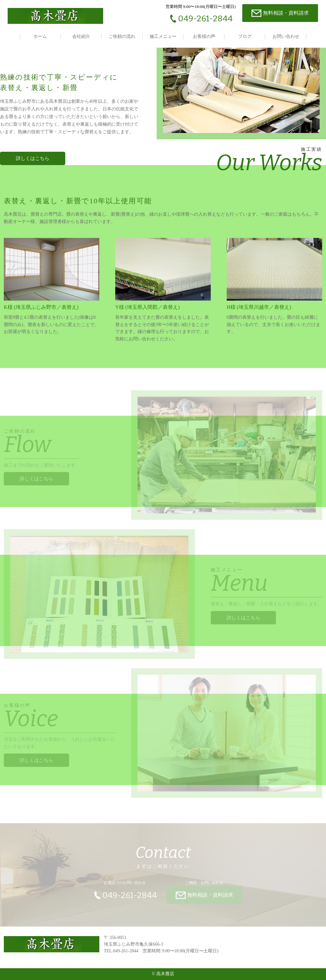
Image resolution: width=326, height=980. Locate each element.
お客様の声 (204, 36)
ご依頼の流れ (122, 36)
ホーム (40, 36)
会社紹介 (81, 36)
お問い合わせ (286, 36)
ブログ (245, 36)
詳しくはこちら (36, 476)
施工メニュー (163, 36)
